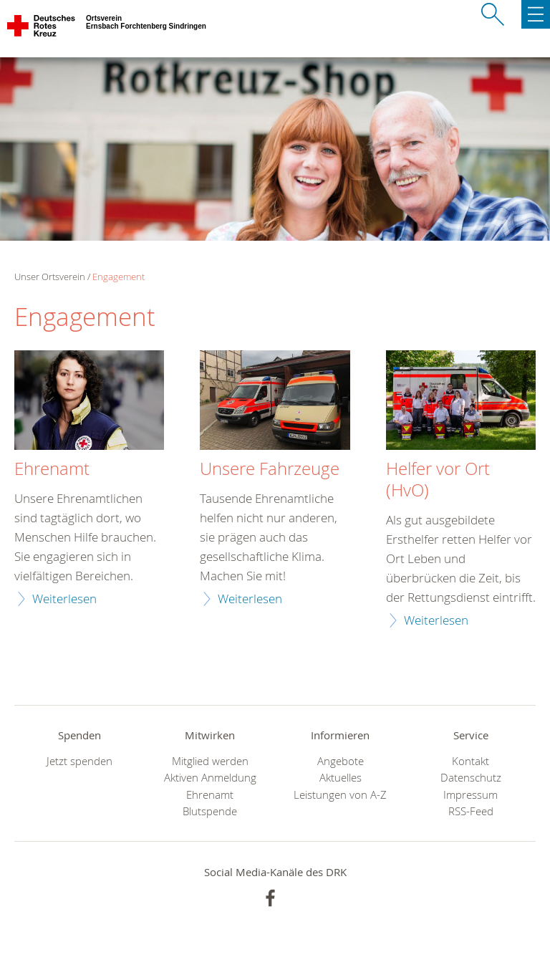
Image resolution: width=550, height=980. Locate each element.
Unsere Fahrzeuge (270, 469)
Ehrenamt (52, 469)
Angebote (341, 761)
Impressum (471, 795)
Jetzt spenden (79, 761)
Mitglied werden (210, 761)
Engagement (119, 277)
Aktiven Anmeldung (210, 778)
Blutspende (210, 811)
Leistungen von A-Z (340, 795)
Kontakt (471, 761)
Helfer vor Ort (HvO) (438, 480)
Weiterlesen (64, 599)
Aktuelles (341, 778)
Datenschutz (471, 778)
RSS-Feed (471, 811)
